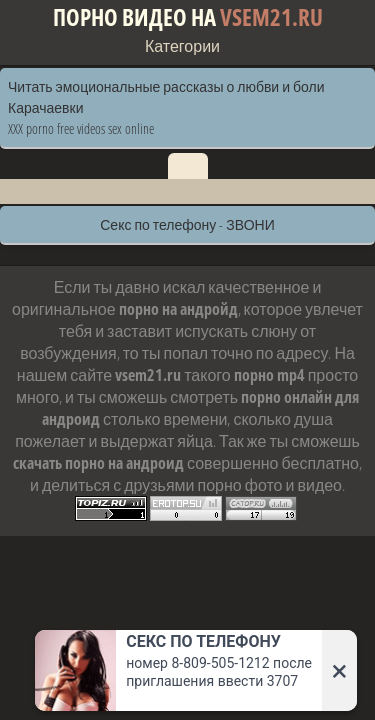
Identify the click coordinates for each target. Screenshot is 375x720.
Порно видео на (188, 17)
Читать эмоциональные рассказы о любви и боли (166, 86)
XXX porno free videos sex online (81, 128)
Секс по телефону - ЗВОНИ (187, 224)
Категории (182, 46)
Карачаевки (45, 107)
